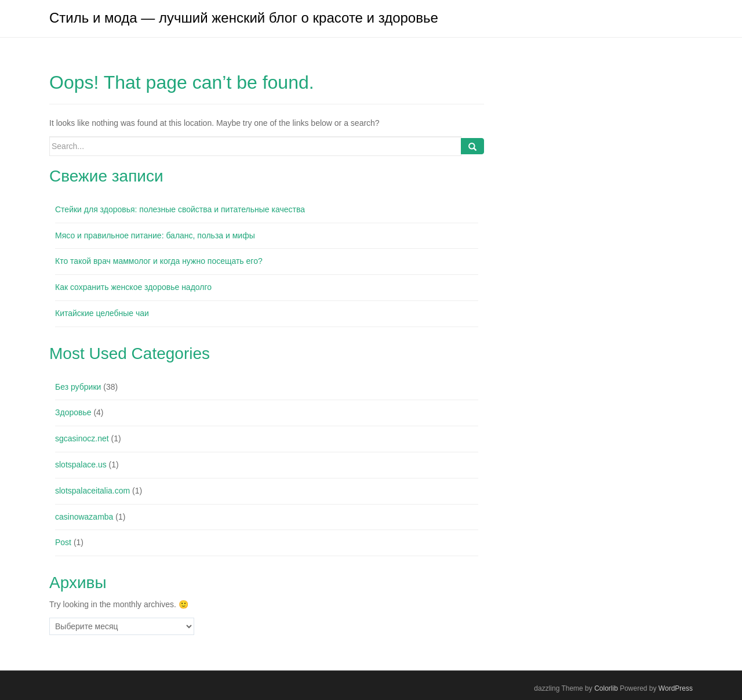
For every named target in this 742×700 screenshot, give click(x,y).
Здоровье (73, 412)
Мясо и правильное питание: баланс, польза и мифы (155, 235)
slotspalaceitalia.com (92, 491)
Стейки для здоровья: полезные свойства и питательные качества (180, 209)
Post (63, 542)
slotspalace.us (81, 465)
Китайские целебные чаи (102, 313)
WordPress (676, 688)
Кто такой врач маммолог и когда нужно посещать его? (159, 261)
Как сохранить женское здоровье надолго (133, 287)
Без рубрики (78, 387)
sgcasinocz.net (82, 438)
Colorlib (606, 688)
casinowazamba (84, 517)
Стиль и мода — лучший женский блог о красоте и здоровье (244, 18)
